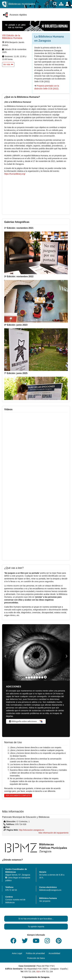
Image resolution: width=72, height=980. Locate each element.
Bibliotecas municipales (22, 4)
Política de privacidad (35, 953)
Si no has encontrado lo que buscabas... (36, 919)
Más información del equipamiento (54, 833)
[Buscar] (55, 4)
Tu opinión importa (36, 927)
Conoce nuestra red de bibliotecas (15, 901)
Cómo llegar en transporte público (18, 879)
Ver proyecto (45, 901)
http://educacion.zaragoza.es (32, 830)
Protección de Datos (36, 958)
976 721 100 (30, 972)
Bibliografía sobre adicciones (23, 721)
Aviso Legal (17, 953)
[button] (8, 64)
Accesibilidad (54, 953)
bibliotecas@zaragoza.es (50, 890)
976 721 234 (47, 972)
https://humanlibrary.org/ (15, 174)
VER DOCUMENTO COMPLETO (18, 796)
